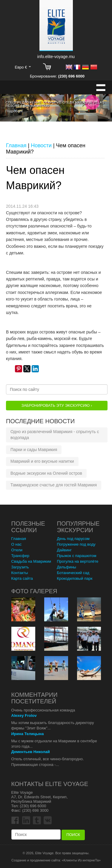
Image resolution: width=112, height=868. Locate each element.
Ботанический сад (73, 573)
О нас (17, 544)
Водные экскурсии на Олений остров (46, 473)
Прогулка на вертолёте (78, 561)
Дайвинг (64, 550)
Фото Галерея (34, 591)
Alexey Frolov (24, 716)
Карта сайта (22, 578)
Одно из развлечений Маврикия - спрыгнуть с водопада (55, 435)
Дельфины (67, 567)
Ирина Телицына (28, 734)
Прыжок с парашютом (77, 556)
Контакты (20, 573)
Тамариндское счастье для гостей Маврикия (54, 485)
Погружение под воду (76, 544)
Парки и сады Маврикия (34, 450)
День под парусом (73, 539)
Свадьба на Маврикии (31, 561)
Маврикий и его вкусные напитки (42, 461)
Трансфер (20, 556)
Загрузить (20, 567)
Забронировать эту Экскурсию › (57, 405)
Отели (17, 550)
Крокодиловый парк (75, 578)
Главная (19, 539)
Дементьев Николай (31, 752)
